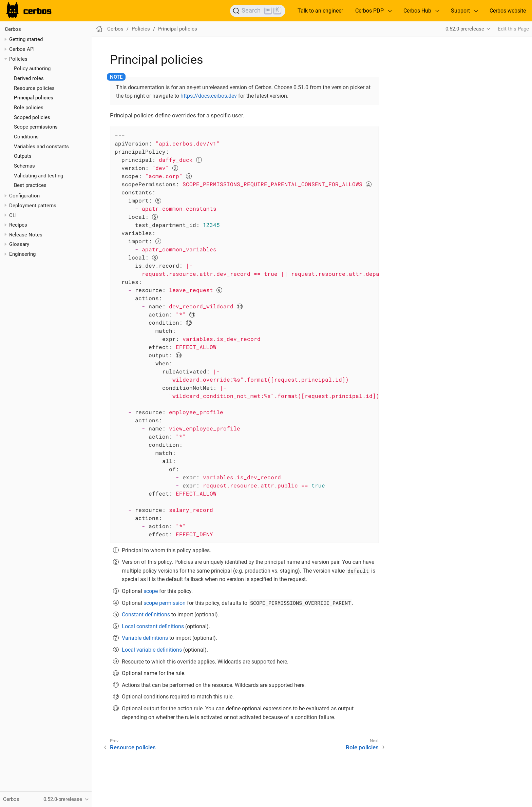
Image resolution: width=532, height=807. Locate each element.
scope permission (165, 603)
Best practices (30, 185)
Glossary (19, 244)
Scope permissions (36, 127)
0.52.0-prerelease (465, 29)
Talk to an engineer (320, 11)
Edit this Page (513, 29)
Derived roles (29, 78)
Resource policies (34, 88)
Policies (18, 59)
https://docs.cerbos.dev (209, 96)
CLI (13, 215)
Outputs (23, 156)
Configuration (24, 196)
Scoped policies (32, 117)
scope (151, 591)
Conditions (26, 137)
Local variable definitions (152, 650)
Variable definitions (145, 638)
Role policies (29, 108)
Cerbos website (508, 11)
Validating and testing (39, 176)
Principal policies (34, 98)
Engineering (22, 254)
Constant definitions (146, 614)
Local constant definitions (153, 626)
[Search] (258, 11)
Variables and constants (41, 147)
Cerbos (13, 29)
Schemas (24, 166)
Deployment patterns (33, 206)
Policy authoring (32, 69)
